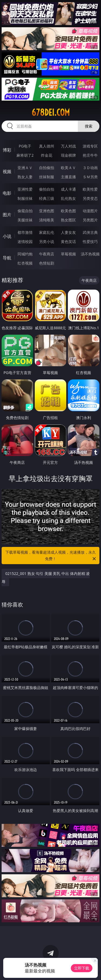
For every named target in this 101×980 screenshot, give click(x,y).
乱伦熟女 (68, 198)
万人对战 (68, 146)
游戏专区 (90, 146)
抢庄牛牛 (90, 155)
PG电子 (25, 146)
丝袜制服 (47, 177)
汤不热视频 (90, 254)
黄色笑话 (68, 241)
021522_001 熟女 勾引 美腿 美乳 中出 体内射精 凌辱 (46, 578)
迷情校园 (25, 241)
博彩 (7, 150)
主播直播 (68, 177)
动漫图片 (90, 211)
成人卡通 (68, 189)
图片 (7, 215)
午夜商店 (47, 254)
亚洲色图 (47, 211)
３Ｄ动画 (90, 168)
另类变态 (90, 198)
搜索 (89, 126)
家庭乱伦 (47, 232)
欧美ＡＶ (68, 168)
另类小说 (47, 241)
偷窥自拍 (25, 211)
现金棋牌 (68, 155)
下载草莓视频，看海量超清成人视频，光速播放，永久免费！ (51, 556)
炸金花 (47, 155)
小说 (7, 236)
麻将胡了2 (25, 155)
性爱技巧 (90, 241)
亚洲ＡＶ (25, 168)
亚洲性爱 (25, 189)
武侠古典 (90, 232)
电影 (7, 193)
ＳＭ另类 (90, 177)
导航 (7, 258)
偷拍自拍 (47, 189)
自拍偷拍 (47, 168)
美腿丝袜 (25, 220)
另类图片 (90, 220)
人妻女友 (68, 232)
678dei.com (51, 112)
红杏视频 (25, 263)
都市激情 (25, 232)
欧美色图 (68, 211)
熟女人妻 (25, 177)
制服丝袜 (25, 198)
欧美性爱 (90, 189)
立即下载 (82, 968)
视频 (7, 172)
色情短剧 (47, 263)
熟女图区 (68, 220)
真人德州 (47, 146)
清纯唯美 (47, 220)
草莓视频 (68, 254)
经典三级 (47, 198)
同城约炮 (25, 254)
